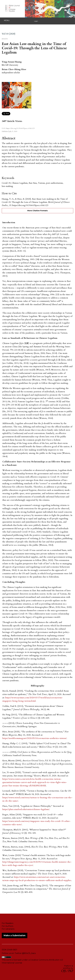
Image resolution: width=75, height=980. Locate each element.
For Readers (8, 923)
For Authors (7, 926)
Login (36, 21)
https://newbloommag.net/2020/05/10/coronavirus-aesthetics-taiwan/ (34, 738)
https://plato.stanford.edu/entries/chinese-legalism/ (26, 809)
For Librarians (8, 929)
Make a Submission (15, 935)
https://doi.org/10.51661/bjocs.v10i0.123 (20, 128)
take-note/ (17, 825)
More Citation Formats (37, 211)
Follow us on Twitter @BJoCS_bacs (19, 953)
